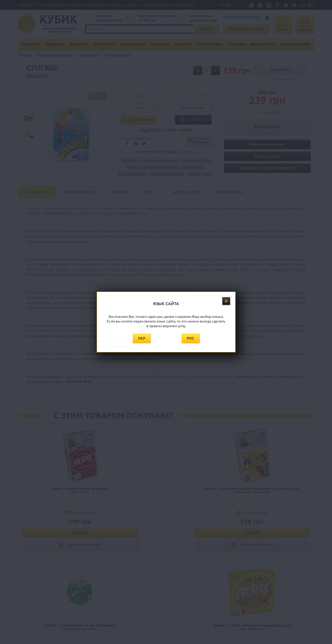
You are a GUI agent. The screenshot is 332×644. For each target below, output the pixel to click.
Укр (142, 338)
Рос (191, 338)
